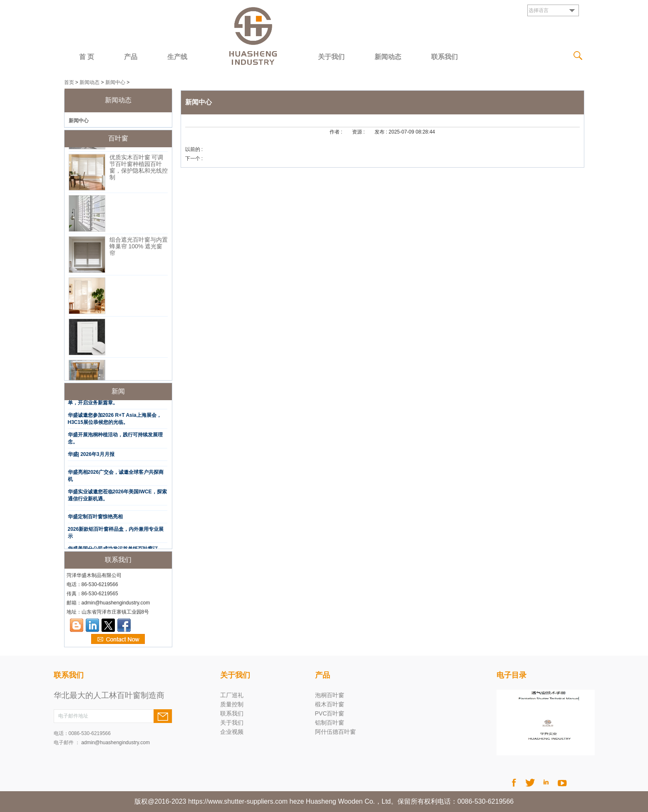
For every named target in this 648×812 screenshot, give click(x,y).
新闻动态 (388, 57)
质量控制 (232, 704)
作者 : (337, 132)
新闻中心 (115, 82)
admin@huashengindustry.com (115, 743)
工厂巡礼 (232, 695)
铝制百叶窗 (330, 723)
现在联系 (118, 639)
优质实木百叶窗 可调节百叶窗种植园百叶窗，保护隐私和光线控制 (139, 169)
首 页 (87, 57)
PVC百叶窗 (330, 713)
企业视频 (232, 732)
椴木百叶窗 (330, 704)
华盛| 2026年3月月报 (91, 456)
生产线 (177, 57)
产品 (131, 57)
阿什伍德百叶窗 (335, 732)
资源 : (359, 132)
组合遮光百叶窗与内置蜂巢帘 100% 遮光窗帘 (139, 248)
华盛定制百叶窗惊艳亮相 (95, 518)
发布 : (382, 132)
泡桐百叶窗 (330, 695)
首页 (69, 82)
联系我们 (444, 57)
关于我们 (331, 57)
